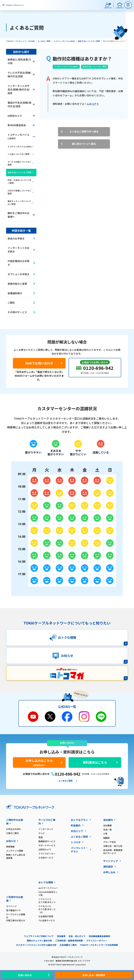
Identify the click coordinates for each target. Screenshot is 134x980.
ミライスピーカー (47, 854)
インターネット (46, 829)
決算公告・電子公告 (113, 846)
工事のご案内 (12, 833)
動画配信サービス (47, 841)
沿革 (105, 834)
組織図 (106, 838)
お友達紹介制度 (46, 916)
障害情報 (10, 847)
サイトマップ (110, 861)
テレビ (42, 833)
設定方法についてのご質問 (89, 41)
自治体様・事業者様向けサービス (113, 852)
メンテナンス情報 (15, 851)
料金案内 (76, 825)
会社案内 (108, 820)
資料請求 (108, 867)
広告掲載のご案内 (68, 945)
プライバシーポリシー (97, 941)
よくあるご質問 (44, 41)
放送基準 (61, 936)
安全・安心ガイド (77, 936)
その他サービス (46, 858)
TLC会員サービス (47, 920)
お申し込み (109, 872)
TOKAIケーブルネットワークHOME (20, 41)
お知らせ (11, 841)
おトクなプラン (79, 820)
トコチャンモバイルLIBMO (64, 41)
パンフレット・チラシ (79, 850)
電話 (41, 837)
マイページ (11, 906)
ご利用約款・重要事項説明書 (69, 941)
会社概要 (107, 825)
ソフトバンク (48, 901)
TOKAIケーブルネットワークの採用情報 (99, 945)
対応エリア (77, 831)
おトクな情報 (46, 882)
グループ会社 (109, 842)
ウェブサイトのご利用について (39, 936)
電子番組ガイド (14, 910)
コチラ (95, 104)
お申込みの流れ (14, 829)
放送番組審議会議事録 (99, 936)
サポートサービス (47, 845)
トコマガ (76, 842)
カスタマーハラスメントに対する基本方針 (36, 945)
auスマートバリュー (48, 888)
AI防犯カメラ (45, 849)
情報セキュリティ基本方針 (39, 941)
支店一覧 (107, 829)
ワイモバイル (48, 909)
